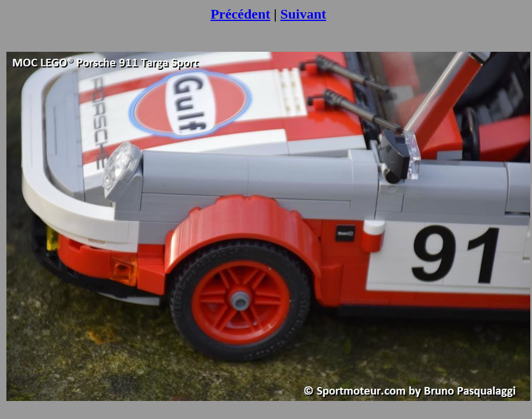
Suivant (304, 14)
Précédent (241, 14)
